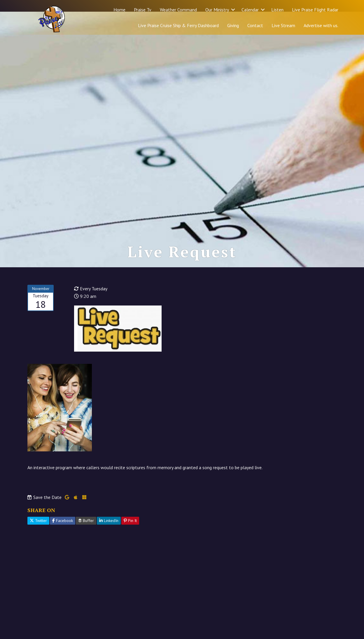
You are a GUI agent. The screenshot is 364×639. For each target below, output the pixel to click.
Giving (233, 25)
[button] (233, 10)
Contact (255, 25)
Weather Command (178, 10)
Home (119, 10)
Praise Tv (143, 10)
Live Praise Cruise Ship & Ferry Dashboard (178, 25)
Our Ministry (217, 10)
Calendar (250, 10)
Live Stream (283, 25)
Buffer (86, 544)
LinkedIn (109, 544)
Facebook (63, 544)
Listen (277, 10)
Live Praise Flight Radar (315, 10)
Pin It (130, 544)
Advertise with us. (321, 25)
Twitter (38, 544)
